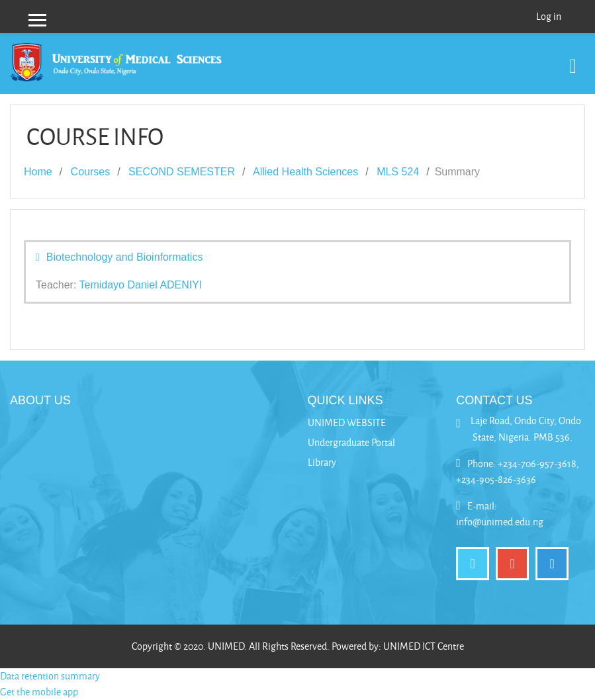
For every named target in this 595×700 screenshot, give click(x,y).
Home (38, 172)
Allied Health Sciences (305, 172)
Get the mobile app (39, 692)
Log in (549, 16)
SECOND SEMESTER (182, 172)
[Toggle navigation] (573, 59)
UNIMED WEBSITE (347, 422)
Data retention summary (50, 676)
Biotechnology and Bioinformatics (125, 257)
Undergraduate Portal (351, 442)
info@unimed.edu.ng (500, 522)
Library (322, 462)
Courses (91, 172)
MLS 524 (398, 172)
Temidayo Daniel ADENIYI (141, 285)
